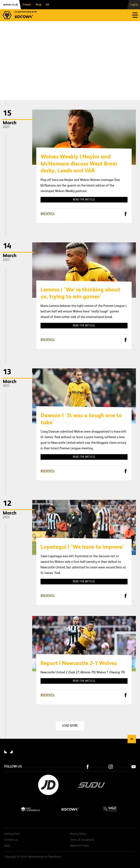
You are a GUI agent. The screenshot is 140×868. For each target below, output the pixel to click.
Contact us (11, 840)
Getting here (12, 834)
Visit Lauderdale (31, 809)
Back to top (132, 739)
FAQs (7, 846)
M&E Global (109, 809)
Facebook (126, 214)
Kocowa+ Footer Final (70, 809)
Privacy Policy (78, 834)
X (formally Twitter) (116, 214)
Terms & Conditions (82, 840)
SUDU (92, 785)
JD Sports (48, 785)
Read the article (84, 200)
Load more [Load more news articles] (70, 726)
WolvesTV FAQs (80, 846)
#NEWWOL (48, 214)
